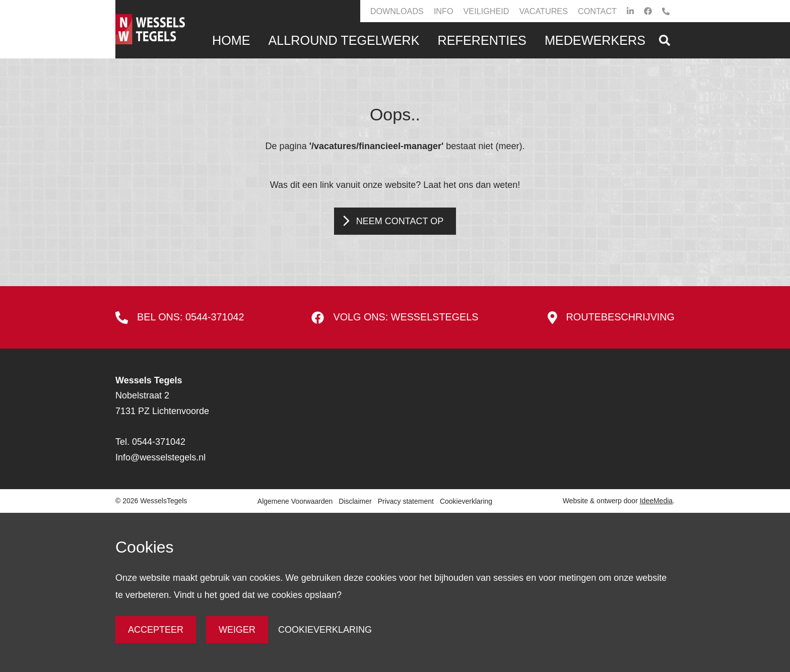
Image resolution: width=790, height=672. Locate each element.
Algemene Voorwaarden (295, 501)
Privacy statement (406, 501)
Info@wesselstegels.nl (160, 457)
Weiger (237, 630)
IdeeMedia (656, 501)
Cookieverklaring (466, 501)
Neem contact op (400, 221)
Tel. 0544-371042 (150, 442)
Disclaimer (355, 501)
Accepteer (156, 630)
